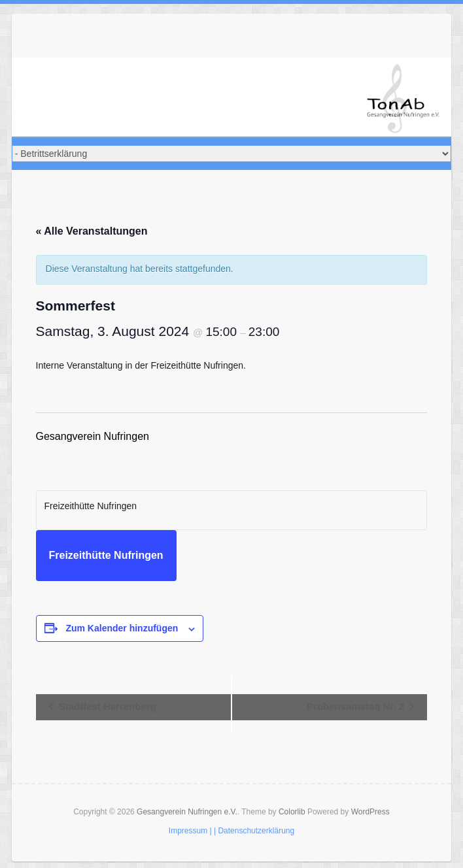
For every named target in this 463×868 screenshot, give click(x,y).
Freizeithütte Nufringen (106, 555)
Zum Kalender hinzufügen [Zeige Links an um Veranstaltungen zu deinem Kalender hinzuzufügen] (122, 628)
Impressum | (190, 831)
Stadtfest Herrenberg (106, 706)
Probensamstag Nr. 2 (357, 706)
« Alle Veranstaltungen (92, 231)
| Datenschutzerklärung (254, 831)
